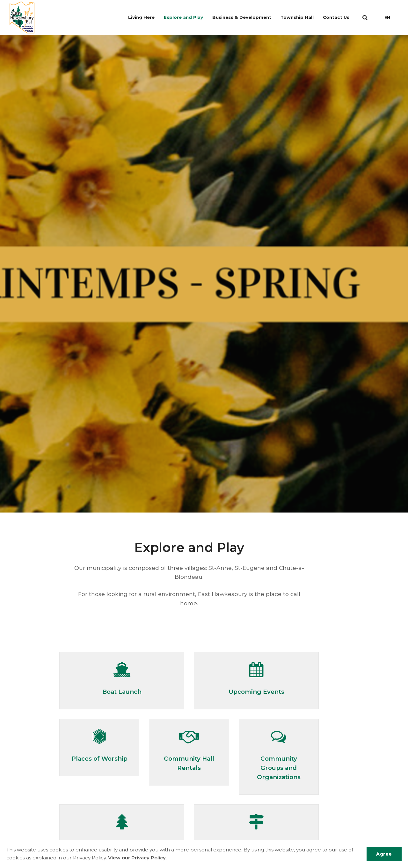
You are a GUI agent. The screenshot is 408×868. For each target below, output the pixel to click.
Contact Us (338, 17)
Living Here (148, 17)
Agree (384, 854)
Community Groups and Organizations (279, 767)
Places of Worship (99, 758)
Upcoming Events (256, 692)
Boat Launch (122, 692)
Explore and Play (189, 17)
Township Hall (300, 17)
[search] (365, 18)
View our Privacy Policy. (138, 858)
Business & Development (246, 17)
